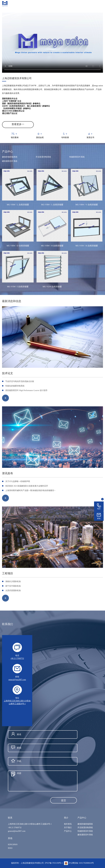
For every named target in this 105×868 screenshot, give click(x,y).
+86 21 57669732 (17, 658)
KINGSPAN (13, 845)
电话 (99, 509)
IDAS (10, 848)
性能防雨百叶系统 (77, 157)
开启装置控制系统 (43, 157)
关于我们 (68, 828)
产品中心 (68, 831)
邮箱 (99, 518)
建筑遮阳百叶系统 (10, 161)
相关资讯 (68, 824)
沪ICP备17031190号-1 (54, 863)
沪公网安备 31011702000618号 (79, 863)
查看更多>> (18, 124)
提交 (64, 800)
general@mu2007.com (17, 680)
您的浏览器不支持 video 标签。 (52, 43)
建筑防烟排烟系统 (10, 157)
